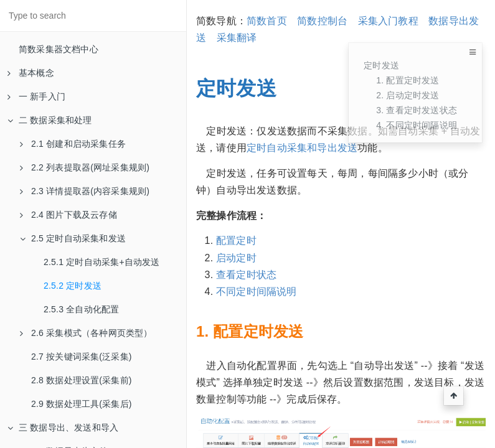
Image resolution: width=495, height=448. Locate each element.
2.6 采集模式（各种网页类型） (86, 333)
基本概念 (31, 73)
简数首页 (267, 21)
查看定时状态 (246, 275)
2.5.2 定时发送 (73, 286)
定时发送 (381, 65)
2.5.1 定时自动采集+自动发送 (102, 262)
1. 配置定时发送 (408, 80)
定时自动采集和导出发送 (302, 148)
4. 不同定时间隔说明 (417, 125)
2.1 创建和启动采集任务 (73, 144)
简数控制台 (322, 21)
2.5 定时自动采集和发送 (73, 238)
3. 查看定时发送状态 (417, 110)
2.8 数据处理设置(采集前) (82, 380)
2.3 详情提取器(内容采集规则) (85, 191)
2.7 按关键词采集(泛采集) (82, 357)
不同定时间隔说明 (257, 292)
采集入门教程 (388, 21)
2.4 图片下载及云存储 (68, 215)
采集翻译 (237, 38)
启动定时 (236, 258)
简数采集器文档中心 (59, 49)
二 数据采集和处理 (50, 120)
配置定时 (236, 240)
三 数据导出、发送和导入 (63, 427)
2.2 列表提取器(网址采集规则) (85, 167)
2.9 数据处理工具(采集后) (82, 404)
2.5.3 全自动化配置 (81, 309)
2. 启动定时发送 (408, 95)
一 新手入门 (36, 96)
